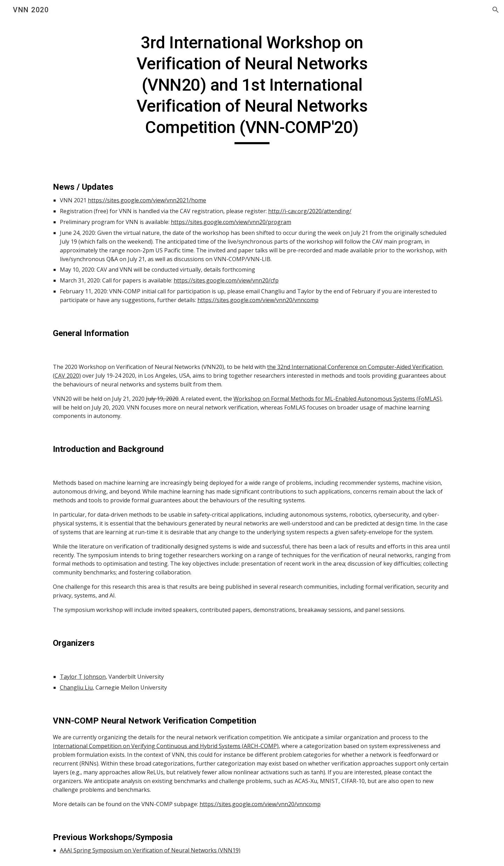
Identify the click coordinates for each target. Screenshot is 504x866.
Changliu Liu (76, 687)
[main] (252, 88)
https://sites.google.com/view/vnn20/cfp (226, 280)
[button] (496, 10)
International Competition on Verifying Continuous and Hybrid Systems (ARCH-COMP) (166, 746)
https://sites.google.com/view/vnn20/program (231, 222)
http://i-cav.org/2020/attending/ (310, 211)
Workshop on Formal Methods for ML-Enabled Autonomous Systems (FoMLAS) (337, 399)
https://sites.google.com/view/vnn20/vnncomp (258, 300)
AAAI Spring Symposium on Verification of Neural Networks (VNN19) (150, 850)
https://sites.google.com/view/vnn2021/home (147, 200)
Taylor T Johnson (83, 677)
